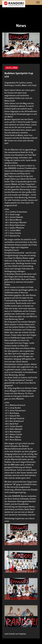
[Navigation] (38, 2)
